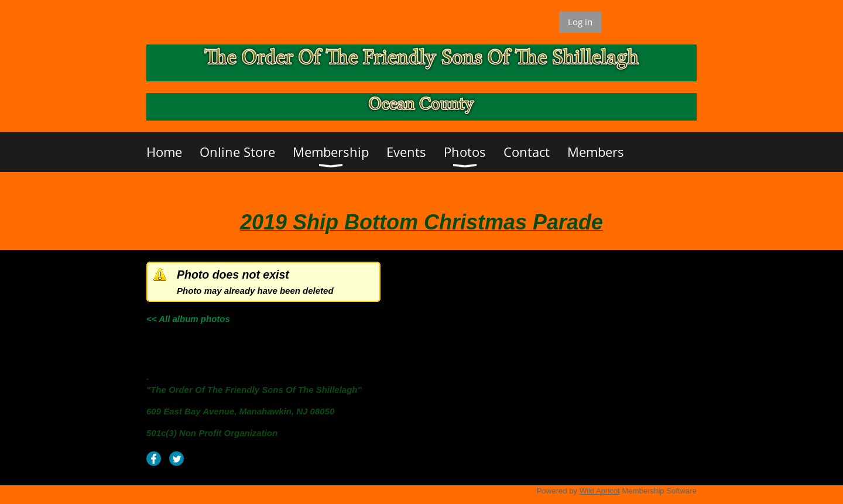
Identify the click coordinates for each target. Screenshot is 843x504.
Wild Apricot (600, 491)
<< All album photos (188, 319)
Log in (580, 22)
